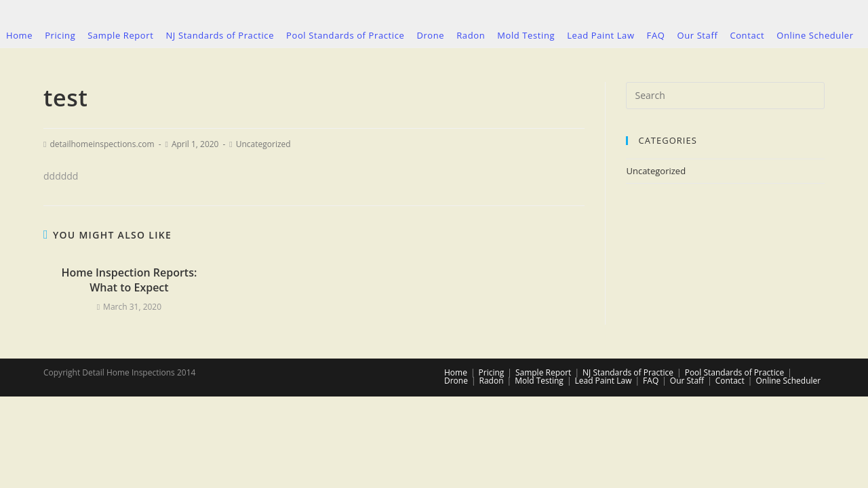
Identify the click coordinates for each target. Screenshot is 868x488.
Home (456, 372)
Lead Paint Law (603, 381)
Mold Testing (539, 381)
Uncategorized (263, 144)
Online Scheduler (788, 381)
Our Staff (687, 381)
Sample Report (543, 372)
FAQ (651, 381)
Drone (456, 381)
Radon (492, 381)
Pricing (492, 372)
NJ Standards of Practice (628, 372)
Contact (730, 381)
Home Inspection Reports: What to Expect (129, 280)
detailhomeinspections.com (102, 144)
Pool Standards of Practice (734, 372)
